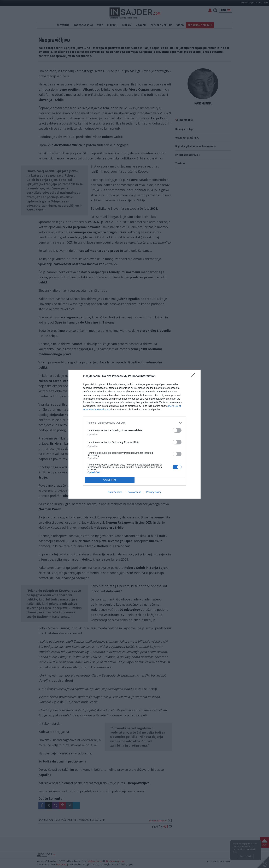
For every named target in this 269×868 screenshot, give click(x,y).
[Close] (194, 376)
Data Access (134, 492)
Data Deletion (115, 492)
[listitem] (134, 423)
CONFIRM (110, 480)
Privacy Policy (154, 492)
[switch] (177, 430)
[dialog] (134, 434)
